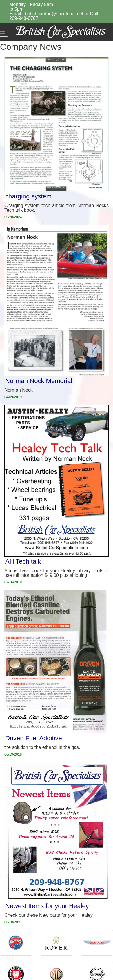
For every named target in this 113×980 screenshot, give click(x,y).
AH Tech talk (23, 561)
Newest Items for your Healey (47, 906)
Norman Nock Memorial (39, 381)
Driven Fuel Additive (34, 738)
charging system (28, 196)
